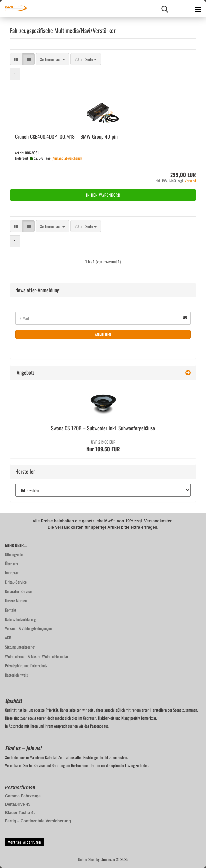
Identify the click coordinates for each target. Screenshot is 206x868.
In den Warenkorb (103, 195)
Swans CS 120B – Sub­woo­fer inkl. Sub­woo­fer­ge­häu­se (103, 428)
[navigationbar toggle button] (198, 8)
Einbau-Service (16, 582)
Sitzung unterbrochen (20, 647)
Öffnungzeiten (15, 554)
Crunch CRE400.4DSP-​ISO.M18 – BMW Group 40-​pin (66, 136)
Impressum (13, 573)
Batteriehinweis (16, 675)
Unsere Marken (16, 600)
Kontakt (11, 610)
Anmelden (103, 334)
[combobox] (53, 59)
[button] (16, 59)
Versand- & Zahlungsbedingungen (28, 628)
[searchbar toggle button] (165, 8)
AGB (8, 638)
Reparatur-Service (18, 591)
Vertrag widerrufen (25, 842)
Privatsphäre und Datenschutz (26, 665)
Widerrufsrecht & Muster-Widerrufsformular (37, 656)
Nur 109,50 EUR (103, 446)
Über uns (11, 563)
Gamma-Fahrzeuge (23, 796)
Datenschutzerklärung (20, 619)
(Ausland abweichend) (67, 158)
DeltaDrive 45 (18, 804)
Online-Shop (87, 859)
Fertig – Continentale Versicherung (38, 821)
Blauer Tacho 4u (20, 813)
